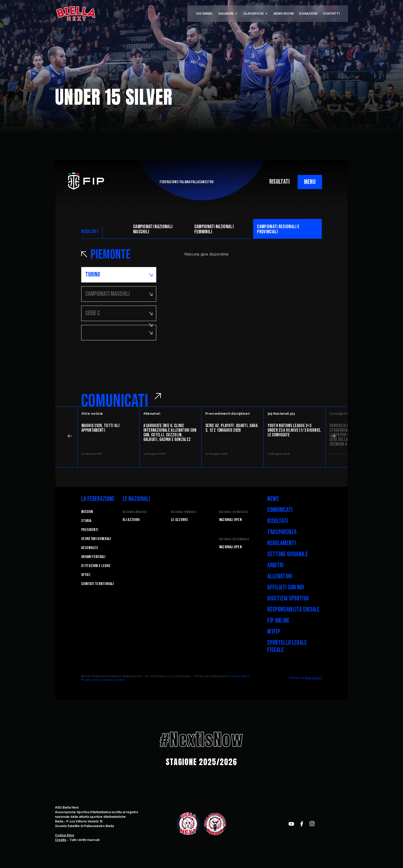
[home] (75, 14)
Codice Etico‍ (65, 835)
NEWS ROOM (283, 14)
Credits (61, 840)
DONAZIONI (308, 14)
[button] (228, 14)
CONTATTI (331, 14)
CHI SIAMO (204, 14)
